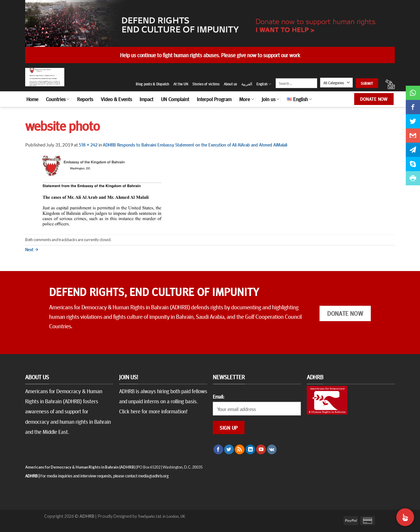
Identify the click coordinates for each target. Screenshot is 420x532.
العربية (247, 84)
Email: (218, 396)
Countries (58, 99)
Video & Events (116, 99)
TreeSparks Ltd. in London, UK (161, 516)
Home (32, 99)
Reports (85, 99)
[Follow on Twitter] (229, 450)
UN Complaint (175, 99)
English (264, 84)
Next (32, 249)
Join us (270, 99)
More (246, 99)
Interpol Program (214, 99)
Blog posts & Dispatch (152, 84)
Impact (146, 99)
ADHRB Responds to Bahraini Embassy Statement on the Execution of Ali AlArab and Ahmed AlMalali (195, 144)
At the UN (181, 84)
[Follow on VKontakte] (272, 450)
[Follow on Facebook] (218, 450)
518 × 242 (88, 144)
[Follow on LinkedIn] (250, 450)
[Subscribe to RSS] (240, 450)
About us (230, 84)
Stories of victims (206, 84)
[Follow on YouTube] (261, 450)
